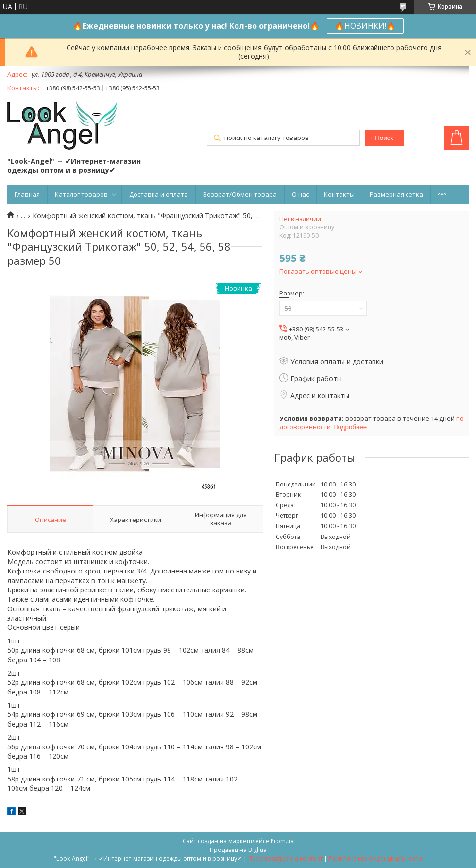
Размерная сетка (396, 194)
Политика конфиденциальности (375, 859)
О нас (300, 194)
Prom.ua (282, 841)
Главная (27, 194)
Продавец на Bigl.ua (238, 850)
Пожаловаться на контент (285, 859)
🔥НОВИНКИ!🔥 (365, 26)
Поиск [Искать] (384, 138)
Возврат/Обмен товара (240, 194)
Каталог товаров (81, 194)
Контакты (339, 194)
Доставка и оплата (159, 194)
